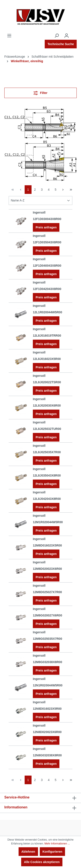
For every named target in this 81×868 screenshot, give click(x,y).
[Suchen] (57, 36)
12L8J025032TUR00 (47, 429)
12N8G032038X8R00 (47, 755)
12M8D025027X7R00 (47, 592)
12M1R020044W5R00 (48, 522)
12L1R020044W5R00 (47, 312)
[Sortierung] (40, 200)
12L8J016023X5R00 (47, 359)
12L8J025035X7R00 (47, 452)
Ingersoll (39, 212)
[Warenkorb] (74, 34)
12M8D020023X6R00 (47, 569)
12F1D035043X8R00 (47, 242)
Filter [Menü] (40, 92)
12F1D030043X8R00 (47, 219)
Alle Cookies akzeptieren (42, 862)
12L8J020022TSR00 (47, 382)
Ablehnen (28, 852)
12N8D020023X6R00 (47, 732)
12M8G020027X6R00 (47, 615)
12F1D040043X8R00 (47, 266)
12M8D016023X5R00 (47, 545)
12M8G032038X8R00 (47, 662)
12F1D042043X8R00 (47, 289)
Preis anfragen (46, 227)
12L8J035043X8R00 (47, 475)
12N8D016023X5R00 (47, 709)
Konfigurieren (52, 852)
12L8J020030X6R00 (47, 405)
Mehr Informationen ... (57, 844)
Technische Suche (61, 44)
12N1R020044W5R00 (48, 685)
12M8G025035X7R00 (47, 639)
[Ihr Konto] (67, 36)
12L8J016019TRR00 (47, 336)
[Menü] (9, 36)
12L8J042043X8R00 (47, 499)
